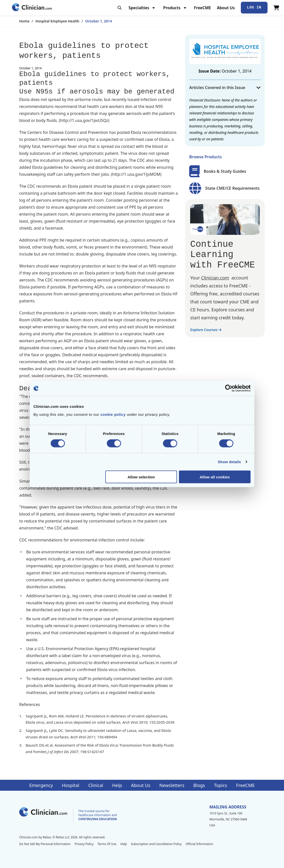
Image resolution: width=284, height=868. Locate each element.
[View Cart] (276, 8)
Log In (254, 7)
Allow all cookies (215, 477)
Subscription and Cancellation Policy (156, 844)
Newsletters (172, 785)
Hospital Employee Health (57, 21)
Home (24, 21)
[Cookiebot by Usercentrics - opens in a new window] (229, 388)
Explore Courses (206, 330)
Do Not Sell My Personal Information (45, 844)
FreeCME (202, 8)
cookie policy (113, 414)
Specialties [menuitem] (139, 8)
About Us (226, 8)
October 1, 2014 (99, 21)
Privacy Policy (84, 844)
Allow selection (141, 477)
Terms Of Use (107, 844)
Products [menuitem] (172, 8)
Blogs (199, 785)
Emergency (41, 785)
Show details (229, 462)
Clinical (96, 785)
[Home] (32, 8)
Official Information (199, 844)
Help (117, 785)
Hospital (71, 785)
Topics (220, 785)
